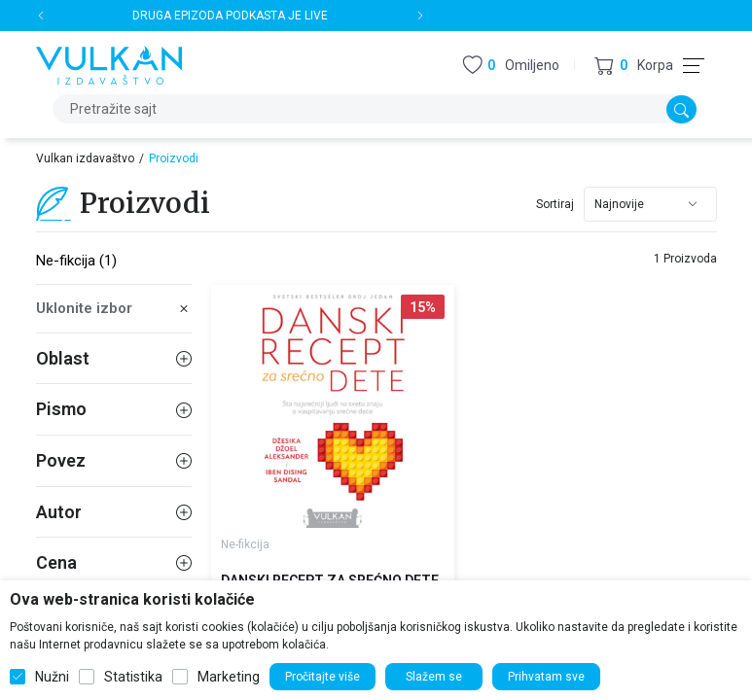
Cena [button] (114, 562)
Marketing (229, 677)
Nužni (52, 677)
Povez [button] (114, 460)
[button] (634, 66)
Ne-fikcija (245, 544)
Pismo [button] (114, 409)
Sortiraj (555, 204)
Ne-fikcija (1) (76, 261)
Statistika (133, 677)
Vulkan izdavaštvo (85, 158)
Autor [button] (114, 512)
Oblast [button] (114, 358)
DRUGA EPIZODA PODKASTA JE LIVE (230, 16)
